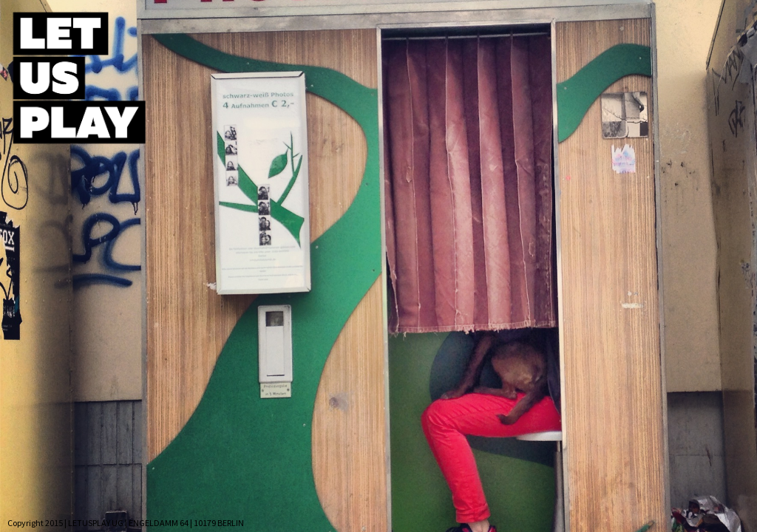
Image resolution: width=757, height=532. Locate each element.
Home (203, 30)
